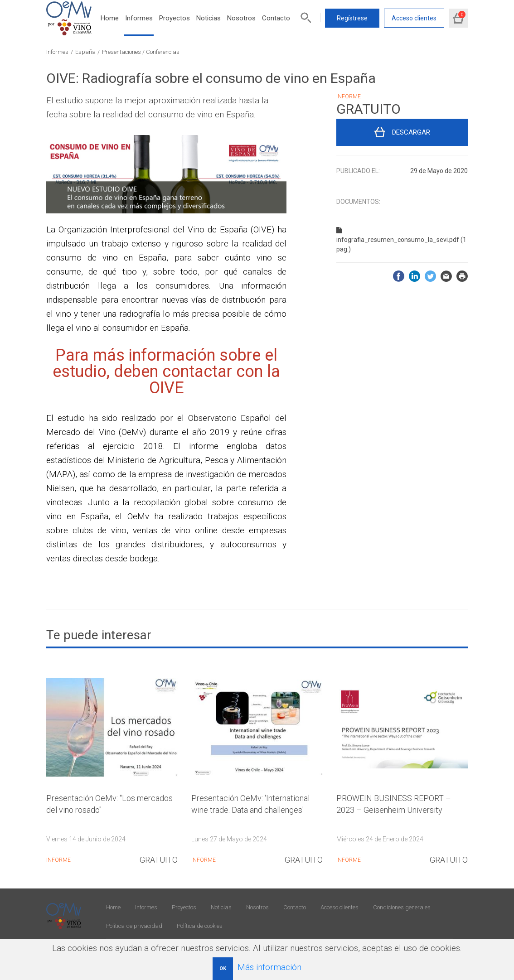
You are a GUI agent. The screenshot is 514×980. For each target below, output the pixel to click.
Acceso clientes (414, 18)
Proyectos (175, 18)
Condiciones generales (402, 907)
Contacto (276, 18)
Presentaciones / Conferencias (141, 52)
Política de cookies (200, 926)
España (85, 52)
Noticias (209, 18)
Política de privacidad (134, 926)
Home (110, 18)
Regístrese (352, 18)
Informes (139, 18)
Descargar (411, 132)
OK (223, 968)
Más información (269, 967)
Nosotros (241, 18)
